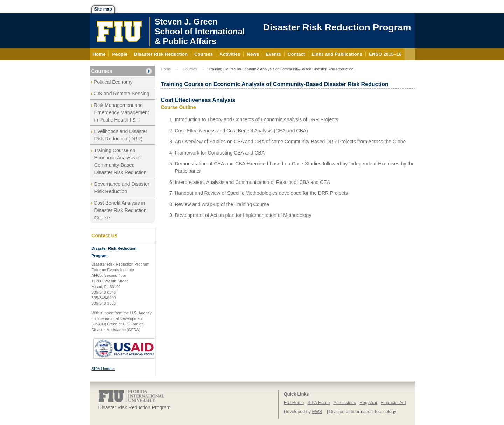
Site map (103, 9)
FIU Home (294, 403)
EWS (317, 412)
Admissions (345, 403)
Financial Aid (393, 403)
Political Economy (113, 82)
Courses (102, 71)
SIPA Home (318, 403)
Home (166, 69)
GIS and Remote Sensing (122, 94)
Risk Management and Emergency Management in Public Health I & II (121, 112)
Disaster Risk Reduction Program (337, 27)
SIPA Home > (103, 369)
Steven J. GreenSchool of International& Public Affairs (200, 31)
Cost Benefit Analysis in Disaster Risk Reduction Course (120, 210)
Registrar (368, 403)
